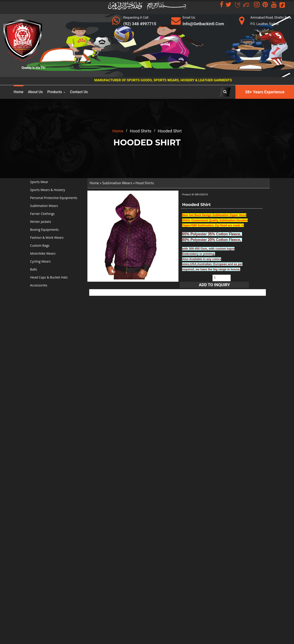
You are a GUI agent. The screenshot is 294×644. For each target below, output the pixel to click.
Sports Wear (39, 182)
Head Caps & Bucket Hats (49, 277)
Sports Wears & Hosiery (48, 190)
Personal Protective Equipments (54, 198)
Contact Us (79, 92)
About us (35, 92)
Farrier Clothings (42, 214)
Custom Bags (40, 245)
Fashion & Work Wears (47, 237)
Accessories (39, 285)
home (118, 131)
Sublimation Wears (44, 206)
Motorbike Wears (43, 253)
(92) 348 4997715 (140, 24)
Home (19, 92)
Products (55, 92)
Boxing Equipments (44, 230)
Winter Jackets (41, 222)
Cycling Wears (40, 261)
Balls (34, 269)
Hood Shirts (145, 183)
